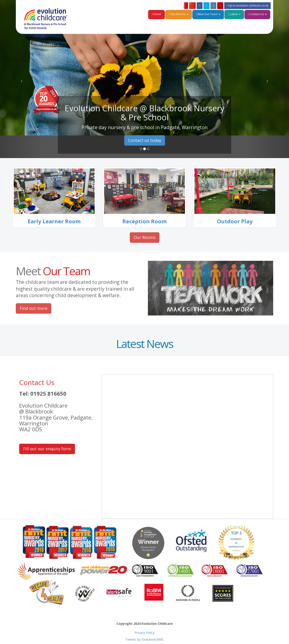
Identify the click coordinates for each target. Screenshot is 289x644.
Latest (234, 14)
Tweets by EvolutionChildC (145, 639)
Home (156, 14)
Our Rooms (178, 14)
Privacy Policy (144, 633)
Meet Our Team (208, 14)
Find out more (34, 308)
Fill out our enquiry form (47, 449)
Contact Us (257, 14)
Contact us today (145, 140)
